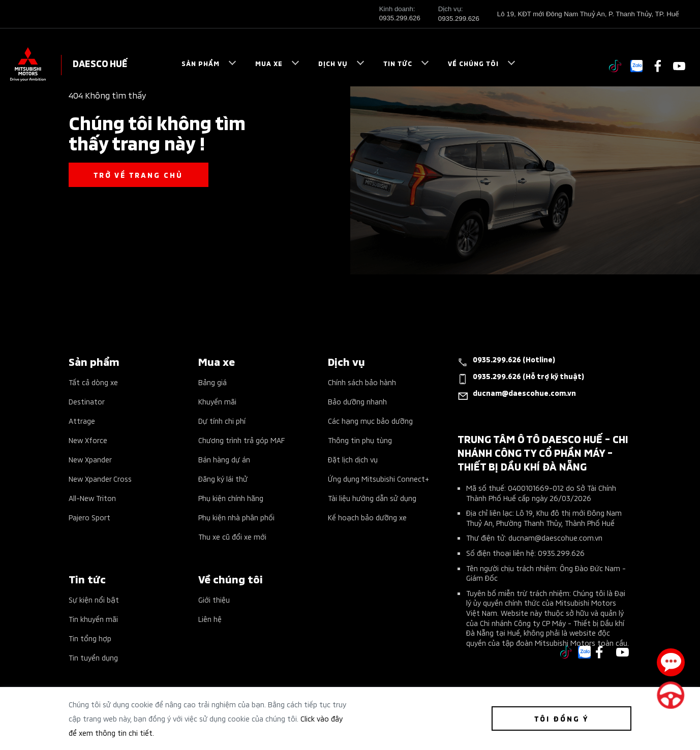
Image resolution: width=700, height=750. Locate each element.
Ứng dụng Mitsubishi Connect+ (378, 478)
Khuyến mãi (217, 401)
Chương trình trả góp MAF (241, 440)
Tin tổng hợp (90, 638)
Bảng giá (212, 382)
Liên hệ (210, 619)
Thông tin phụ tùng (360, 440)
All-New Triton (92, 498)
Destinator (87, 401)
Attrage (82, 420)
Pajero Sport (89, 517)
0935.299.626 (400, 18)
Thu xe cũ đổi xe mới (232, 536)
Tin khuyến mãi (93, 619)
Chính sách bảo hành (362, 382)
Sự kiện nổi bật (94, 599)
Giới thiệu (214, 599)
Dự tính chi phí (222, 420)
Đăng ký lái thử (223, 478)
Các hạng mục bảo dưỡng (370, 420)
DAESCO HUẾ (100, 63)
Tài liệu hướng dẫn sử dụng (372, 498)
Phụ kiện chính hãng (231, 498)
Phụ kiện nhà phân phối (236, 517)
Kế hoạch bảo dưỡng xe (367, 517)
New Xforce (88, 440)
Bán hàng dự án (224, 459)
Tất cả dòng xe (93, 382)
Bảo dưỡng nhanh (357, 401)
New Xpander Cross (100, 478)
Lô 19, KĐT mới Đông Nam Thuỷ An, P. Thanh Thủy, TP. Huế (588, 14)
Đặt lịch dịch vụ (353, 459)
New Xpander (90, 459)
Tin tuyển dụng (93, 657)
